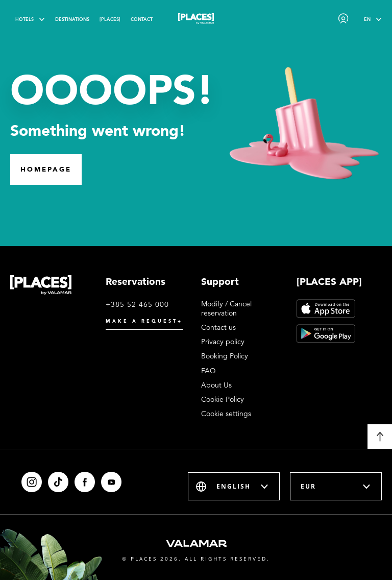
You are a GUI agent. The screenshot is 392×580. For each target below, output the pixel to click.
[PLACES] (110, 19)
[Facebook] (85, 482)
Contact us (218, 327)
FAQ (209, 371)
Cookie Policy (223, 399)
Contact (142, 19)
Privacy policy (223, 342)
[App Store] (326, 309)
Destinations (72, 19)
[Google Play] (326, 334)
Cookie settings (226, 414)
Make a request (144, 321)
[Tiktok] (58, 482)
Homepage (46, 169)
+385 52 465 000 (137, 304)
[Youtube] (111, 482)
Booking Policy (225, 356)
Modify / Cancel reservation (226, 308)
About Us (216, 385)
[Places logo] (196, 20)
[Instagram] (32, 482)
